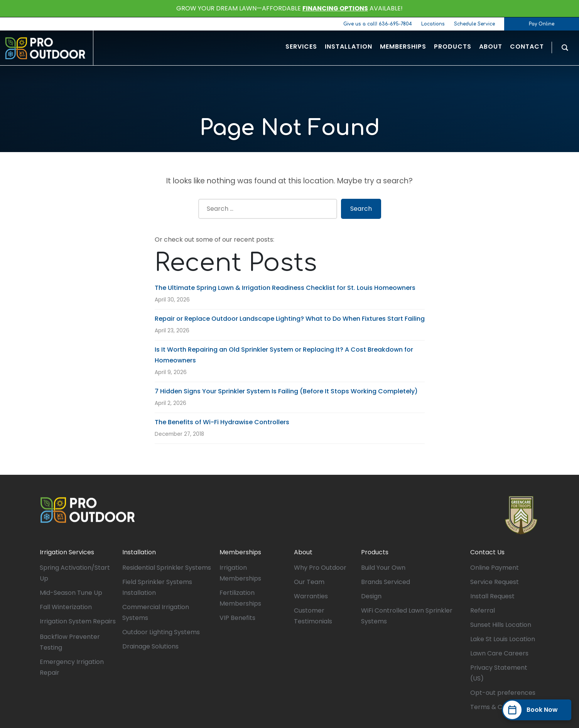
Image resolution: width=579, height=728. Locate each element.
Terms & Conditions (500, 707)
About (303, 552)
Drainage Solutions (150, 646)
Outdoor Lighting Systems (161, 632)
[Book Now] (537, 710)
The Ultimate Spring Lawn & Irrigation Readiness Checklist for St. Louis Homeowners (285, 288)
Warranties (311, 596)
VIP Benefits (237, 618)
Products (375, 552)
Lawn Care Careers (499, 653)
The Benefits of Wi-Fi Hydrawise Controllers (222, 422)
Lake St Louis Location (503, 639)
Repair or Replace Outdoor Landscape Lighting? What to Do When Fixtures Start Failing (290, 319)
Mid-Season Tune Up (71, 593)
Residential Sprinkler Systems (167, 568)
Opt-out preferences (503, 693)
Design (371, 596)
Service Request (495, 582)
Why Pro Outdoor (320, 568)
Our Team (309, 582)
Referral (483, 610)
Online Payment (495, 568)
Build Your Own (383, 568)
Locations (433, 24)
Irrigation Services (67, 552)
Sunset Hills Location (501, 625)
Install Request (492, 596)
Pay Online (542, 24)
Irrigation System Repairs (78, 621)
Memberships (240, 552)
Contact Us (487, 552)
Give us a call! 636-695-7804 (378, 24)
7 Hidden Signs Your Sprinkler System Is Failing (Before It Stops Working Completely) (286, 391)
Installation (139, 552)
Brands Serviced (386, 582)
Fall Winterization (66, 607)
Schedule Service (474, 24)
